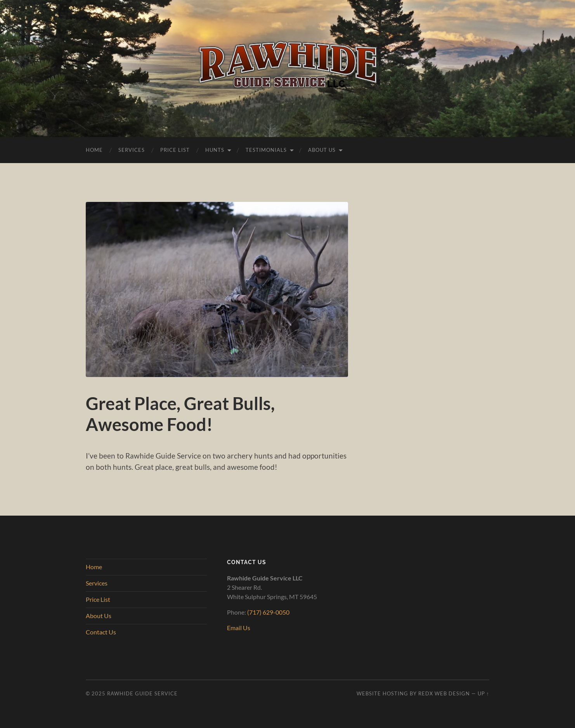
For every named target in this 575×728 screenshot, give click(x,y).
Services (132, 150)
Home (94, 150)
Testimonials (266, 150)
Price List (175, 150)
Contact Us (101, 632)
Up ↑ (483, 693)
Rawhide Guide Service (142, 693)
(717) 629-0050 (268, 612)
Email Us (239, 628)
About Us (322, 150)
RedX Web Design (444, 693)
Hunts (215, 150)
